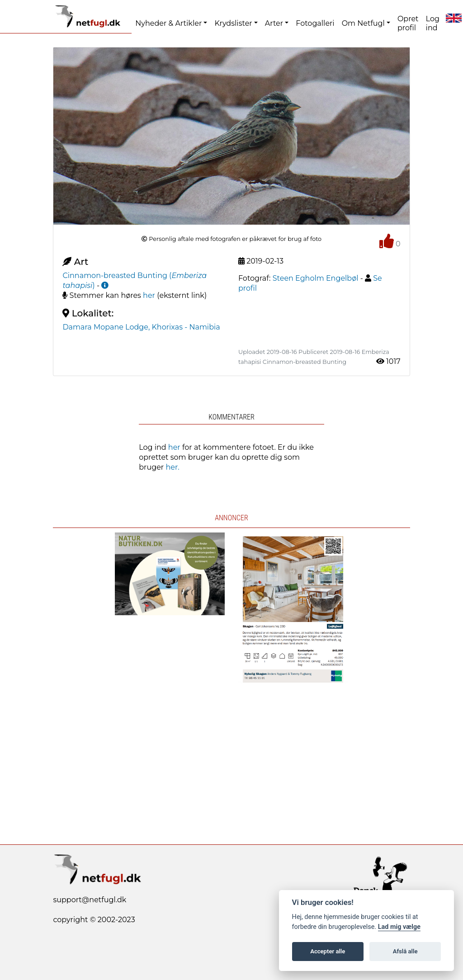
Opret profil (408, 23)
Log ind (433, 23)
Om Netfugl (363, 23)
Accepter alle (328, 951)
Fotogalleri (315, 23)
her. (172, 467)
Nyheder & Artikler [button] (168, 23)
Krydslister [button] (233, 23)
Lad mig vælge (399, 927)
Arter (274, 23)
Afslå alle (405, 951)
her (149, 295)
